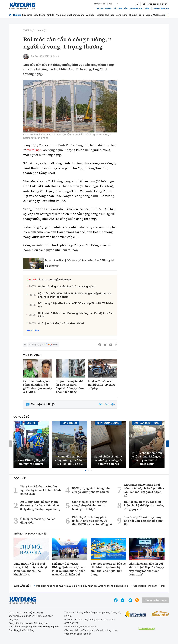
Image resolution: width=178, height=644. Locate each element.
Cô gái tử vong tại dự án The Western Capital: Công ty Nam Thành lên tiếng (70, 386)
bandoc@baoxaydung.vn (84, 627)
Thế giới (133, 15)
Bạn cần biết (22, 586)
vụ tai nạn (34, 150)
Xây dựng (27, 15)
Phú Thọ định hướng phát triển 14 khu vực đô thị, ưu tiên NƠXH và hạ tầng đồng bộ (92, 521)
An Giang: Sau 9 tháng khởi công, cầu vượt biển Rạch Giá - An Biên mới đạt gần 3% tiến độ (144, 490)
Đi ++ (141, 15)
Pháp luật (60, 15)
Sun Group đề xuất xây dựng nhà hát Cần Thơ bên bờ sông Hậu (143, 521)
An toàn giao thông (140, 8)
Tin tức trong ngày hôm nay (54, 280)
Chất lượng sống (76, 15)
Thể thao (110, 15)
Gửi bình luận (107, 404)
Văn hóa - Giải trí (95, 15)
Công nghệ (122, 15)
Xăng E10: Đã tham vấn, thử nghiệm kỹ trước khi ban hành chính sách (41, 490)
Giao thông (39, 15)
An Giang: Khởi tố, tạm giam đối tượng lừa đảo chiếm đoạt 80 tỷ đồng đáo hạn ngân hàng (40, 505)
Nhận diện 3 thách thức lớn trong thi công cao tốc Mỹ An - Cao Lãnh (76, 315)
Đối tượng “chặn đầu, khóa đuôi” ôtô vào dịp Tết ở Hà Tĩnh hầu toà (76, 305)
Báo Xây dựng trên (44, 345)
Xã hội (42, 31)
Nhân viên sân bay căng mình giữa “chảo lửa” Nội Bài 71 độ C (70, 460)
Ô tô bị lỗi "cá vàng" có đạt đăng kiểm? (61, 324)
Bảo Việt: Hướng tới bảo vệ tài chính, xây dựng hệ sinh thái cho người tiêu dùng (108, 569)
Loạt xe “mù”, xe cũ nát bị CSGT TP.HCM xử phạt (102, 385)
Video (149, 15)
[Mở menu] (168, 15)
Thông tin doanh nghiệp (30, 534)
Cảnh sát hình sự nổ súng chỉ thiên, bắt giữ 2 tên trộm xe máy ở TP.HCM (38, 386)
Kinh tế (51, 15)
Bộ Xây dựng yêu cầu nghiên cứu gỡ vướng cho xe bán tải (91, 490)
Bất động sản (121, 8)
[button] (86, 471)
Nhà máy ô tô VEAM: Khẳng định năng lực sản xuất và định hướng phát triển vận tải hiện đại (69, 569)
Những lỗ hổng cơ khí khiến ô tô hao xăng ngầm (67, 287)
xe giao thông (104, 8)
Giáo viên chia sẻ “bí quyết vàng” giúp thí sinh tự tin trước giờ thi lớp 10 (90, 505)
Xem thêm (33, 330)
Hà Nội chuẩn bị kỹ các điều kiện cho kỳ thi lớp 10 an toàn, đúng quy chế (144, 505)
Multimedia (159, 15)
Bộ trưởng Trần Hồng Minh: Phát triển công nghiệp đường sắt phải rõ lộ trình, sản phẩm (75, 295)
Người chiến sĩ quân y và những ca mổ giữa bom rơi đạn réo (108, 460)
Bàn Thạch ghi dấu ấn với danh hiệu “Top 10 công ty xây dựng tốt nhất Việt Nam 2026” (147, 569)
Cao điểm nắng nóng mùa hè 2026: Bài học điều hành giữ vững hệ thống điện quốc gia (82, 586)
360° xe (31, 423)
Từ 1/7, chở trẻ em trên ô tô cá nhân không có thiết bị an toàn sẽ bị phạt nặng (147, 458)
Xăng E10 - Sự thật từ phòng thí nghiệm (31, 462)
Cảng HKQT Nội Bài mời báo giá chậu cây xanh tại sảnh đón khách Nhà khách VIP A (30, 569)
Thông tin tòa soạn (155, 600)
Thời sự (17, 15)
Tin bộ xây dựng (161, 8)
